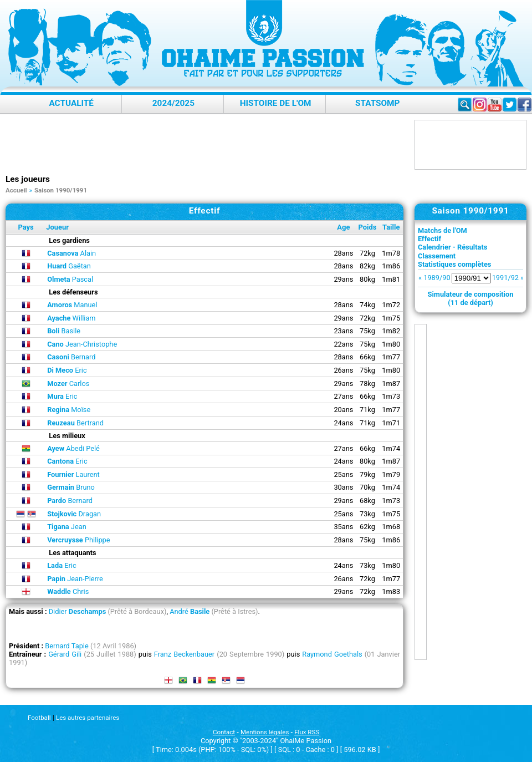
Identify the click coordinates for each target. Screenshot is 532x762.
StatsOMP (377, 103)
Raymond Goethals (332, 654)
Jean (67, 527)
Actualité (71, 103)
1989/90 (437, 278)
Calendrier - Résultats (452, 247)
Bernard (71, 357)
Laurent (73, 474)
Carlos (68, 383)
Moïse (69, 410)
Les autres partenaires (88, 718)
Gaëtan (69, 266)
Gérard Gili (65, 654)
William (71, 318)
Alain (71, 253)
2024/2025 (173, 103)
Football (39, 718)
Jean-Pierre (75, 579)
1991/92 (505, 278)
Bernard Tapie (66, 646)
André (190, 611)
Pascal (70, 279)
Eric (67, 370)
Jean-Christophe (82, 344)
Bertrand (75, 423)
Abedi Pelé (73, 448)
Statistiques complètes (454, 264)
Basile (64, 331)
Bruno (71, 487)
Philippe (78, 540)
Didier (77, 611)
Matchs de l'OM (443, 230)
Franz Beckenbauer (184, 654)
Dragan (74, 514)
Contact (224, 732)
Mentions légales (265, 732)
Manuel (72, 305)
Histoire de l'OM (276, 103)
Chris (68, 591)
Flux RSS (307, 732)
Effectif (429, 239)
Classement (437, 256)
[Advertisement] (207, 145)
